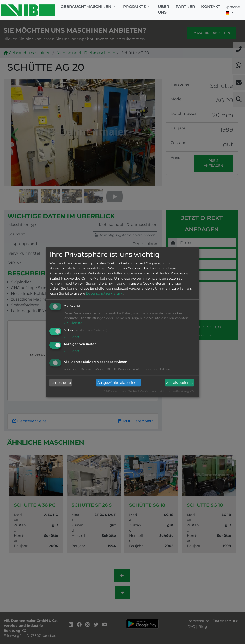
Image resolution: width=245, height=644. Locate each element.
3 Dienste (73, 323)
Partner (185, 7)
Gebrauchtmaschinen (86, 7)
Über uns (164, 9)
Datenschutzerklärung (105, 293)
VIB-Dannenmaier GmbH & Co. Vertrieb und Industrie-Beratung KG (148, 392)
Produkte (135, 7)
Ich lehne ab (61, 383)
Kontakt (211, 7)
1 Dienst (72, 337)
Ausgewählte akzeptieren (118, 383)
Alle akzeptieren (179, 383)
